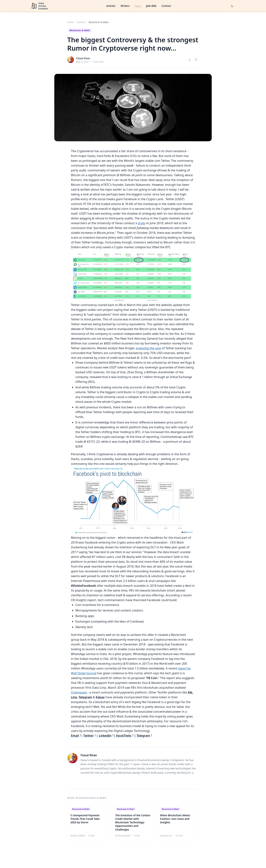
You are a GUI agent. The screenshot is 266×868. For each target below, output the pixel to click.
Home (70, 22)
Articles (111, 6)
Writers (125, 6)
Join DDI (151, 6)
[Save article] (196, 60)
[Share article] (190, 60)
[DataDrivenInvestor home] (40, 6)
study (142, 223)
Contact (166, 6)
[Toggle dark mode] (232, 6)
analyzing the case (148, 348)
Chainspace (79, 692)
